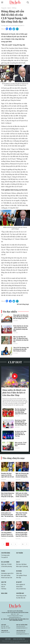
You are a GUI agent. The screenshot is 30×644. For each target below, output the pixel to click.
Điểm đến (19, 574)
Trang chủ (4, 8)
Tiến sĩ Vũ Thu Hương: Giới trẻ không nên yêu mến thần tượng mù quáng (21, 349)
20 (23, 545)
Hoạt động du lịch (21, 596)
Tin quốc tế (4, 558)
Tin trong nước (5, 556)
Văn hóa (4, 585)
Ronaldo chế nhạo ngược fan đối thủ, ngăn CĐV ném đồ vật (7, 475)
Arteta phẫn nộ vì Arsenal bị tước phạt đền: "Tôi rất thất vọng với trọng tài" (8, 515)
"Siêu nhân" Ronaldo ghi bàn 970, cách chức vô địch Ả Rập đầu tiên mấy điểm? (21, 515)
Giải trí (9, 8)
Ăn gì (18, 562)
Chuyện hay (20, 594)
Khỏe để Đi (19, 587)
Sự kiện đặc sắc (21, 598)
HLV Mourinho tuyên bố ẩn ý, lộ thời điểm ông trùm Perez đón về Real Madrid (22, 535)
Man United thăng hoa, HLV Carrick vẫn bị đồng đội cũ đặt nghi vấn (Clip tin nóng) (8, 495)
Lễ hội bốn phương (7, 567)
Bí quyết (19, 582)
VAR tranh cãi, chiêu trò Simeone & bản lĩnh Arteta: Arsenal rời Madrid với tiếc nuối (22, 495)
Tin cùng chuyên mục (14, 458)
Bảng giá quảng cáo (19, 639)
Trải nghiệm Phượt (21, 576)
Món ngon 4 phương (22, 567)
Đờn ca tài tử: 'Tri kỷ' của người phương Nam (21, 444)
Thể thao (14, 8)
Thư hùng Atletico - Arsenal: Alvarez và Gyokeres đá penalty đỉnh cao (7, 535)
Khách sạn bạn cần (7, 578)
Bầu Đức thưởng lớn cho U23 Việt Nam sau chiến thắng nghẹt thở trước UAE (21, 412)
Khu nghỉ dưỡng (6, 576)
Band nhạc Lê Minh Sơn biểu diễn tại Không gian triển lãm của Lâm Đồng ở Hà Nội (21, 423)
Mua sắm (4, 594)
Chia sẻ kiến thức (21, 589)
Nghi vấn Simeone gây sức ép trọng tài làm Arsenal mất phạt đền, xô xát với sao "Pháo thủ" (22, 475)
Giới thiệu (8, 639)
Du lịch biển (5, 562)
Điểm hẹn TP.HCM (6, 565)
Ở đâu (3, 571)
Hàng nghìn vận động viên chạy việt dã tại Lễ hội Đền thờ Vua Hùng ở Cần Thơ (21, 317)
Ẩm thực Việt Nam (21, 565)
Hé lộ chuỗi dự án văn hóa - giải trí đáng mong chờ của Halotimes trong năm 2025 (21, 328)
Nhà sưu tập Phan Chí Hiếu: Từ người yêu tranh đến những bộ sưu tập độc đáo (21, 339)
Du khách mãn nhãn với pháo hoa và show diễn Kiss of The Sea (21, 434)
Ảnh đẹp (19, 578)
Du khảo (19, 571)
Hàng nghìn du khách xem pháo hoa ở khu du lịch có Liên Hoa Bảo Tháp (14, 393)
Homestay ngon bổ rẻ (7, 574)
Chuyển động (6, 553)
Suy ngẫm (20, 553)
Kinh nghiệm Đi (21, 585)
